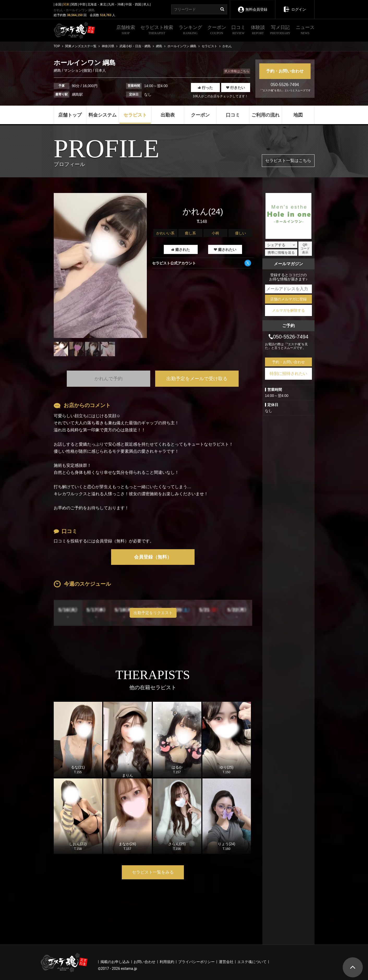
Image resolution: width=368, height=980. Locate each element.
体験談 (258, 31)
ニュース (305, 31)
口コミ (238, 31)
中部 (82, 4)
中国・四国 (133, 4)
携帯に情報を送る (281, 253)
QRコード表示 (305, 249)
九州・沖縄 (116, 4)
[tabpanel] (100, 265)
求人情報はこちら (237, 71)
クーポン (217, 31)
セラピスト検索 (157, 31)
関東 (66, 4)
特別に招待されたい (288, 374)
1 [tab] (100, 360)
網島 (58, 70)
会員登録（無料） (153, 557)
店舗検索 (126, 31)
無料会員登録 (252, 6)
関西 (74, 4)
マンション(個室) (78, 70)
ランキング (190, 31)
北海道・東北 (97, 4)
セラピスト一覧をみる (153, 872)
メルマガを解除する (288, 310)
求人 (146, 4)
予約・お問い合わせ (285, 71)
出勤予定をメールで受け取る (197, 379)
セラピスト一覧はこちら (288, 161)
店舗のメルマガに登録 (288, 299)
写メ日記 (280, 31)
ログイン (295, 6)
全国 (58, 4)
